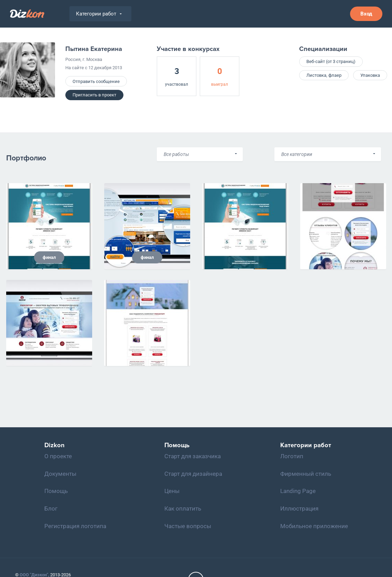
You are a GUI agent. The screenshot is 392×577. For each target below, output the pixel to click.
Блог (51, 508)
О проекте (58, 456)
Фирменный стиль (306, 474)
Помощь (56, 491)
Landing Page (298, 491)
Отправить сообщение (96, 81)
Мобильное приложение (314, 526)
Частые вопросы (188, 526)
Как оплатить (183, 508)
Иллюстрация (299, 508)
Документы (60, 474)
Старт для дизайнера (193, 474)
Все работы (176, 154)
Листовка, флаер (324, 75)
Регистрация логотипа (75, 526)
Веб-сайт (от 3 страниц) (331, 61)
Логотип (292, 456)
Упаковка (370, 75)
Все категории (297, 154)
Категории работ (99, 14)
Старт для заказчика (193, 456)
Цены (172, 491)
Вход (366, 14)
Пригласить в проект (94, 95)
